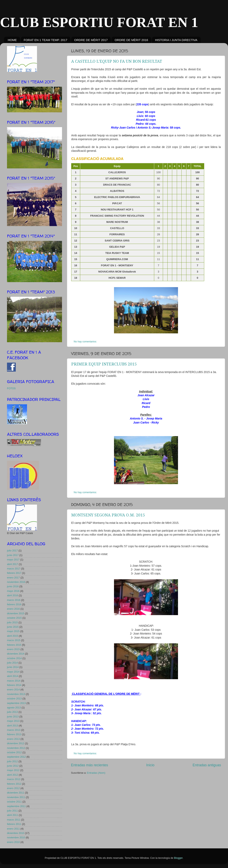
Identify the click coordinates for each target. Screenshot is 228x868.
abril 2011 (12, 815)
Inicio (150, 765)
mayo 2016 (13, 591)
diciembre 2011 (16, 793)
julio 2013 (12, 712)
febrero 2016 (14, 604)
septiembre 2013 (16, 703)
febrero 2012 (14, 784)
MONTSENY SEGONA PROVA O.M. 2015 (108, 515)
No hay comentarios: (86, 342)
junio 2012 (13, 766)
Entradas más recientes (89, 765)
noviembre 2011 (16, 797)
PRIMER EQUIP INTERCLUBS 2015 (104, 364)
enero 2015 (13, 649)
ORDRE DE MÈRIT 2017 (91, 40)
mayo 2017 (13, 560)
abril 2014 (12, 676)
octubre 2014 (14, 658)
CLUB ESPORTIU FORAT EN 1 (99, 22)
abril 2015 (12, 636)
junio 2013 (13, 717)
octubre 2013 (14, 699)
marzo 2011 (14, 820)
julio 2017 (12, 551)
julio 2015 (12, 623)
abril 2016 (12, 595)
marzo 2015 (14, 640)
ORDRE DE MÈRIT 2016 (131, 40)
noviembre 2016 (16, 582)
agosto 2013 (14, 708)
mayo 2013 (13, 721)
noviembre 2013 (16, 694)
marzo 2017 (14, 569)
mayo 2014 (13, 672)
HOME (12, 40)
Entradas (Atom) (96, 773)
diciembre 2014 (16, 654)
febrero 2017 (14, 573)
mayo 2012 (13, 770)
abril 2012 (12, 775)
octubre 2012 (14, 752)
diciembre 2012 (16, 743)
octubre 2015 (14, 618)
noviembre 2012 (16, 748)
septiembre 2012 (16, 757)
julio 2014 (12, 663)
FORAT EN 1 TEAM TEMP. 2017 (46, 40)
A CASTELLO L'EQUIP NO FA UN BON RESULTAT (117, 61)
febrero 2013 (14, 734)
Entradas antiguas (207, 765)
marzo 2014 (14, 681)
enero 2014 (13, 690)
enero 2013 (13, 739)
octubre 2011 (14, 802)
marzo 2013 (14, 730)
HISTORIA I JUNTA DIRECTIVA (176, 40)
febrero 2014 (14, 685)
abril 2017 (12, 564)
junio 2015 (13, 627)
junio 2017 (13, 555)
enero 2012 (13, 788)
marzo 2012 (14, 779)
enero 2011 (13, 829)
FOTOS (11, 388)
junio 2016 (13, 586)
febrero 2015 (14, 645)
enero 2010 (13, 842)
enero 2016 (13, 609)
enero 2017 (13, 578)
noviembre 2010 (16, 838)
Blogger (178, 858)
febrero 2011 (14, 824)
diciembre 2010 (16, 833)
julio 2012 (12, 761)
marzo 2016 (14, 600)
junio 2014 (13, 667)
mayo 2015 (13, 631)
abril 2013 (12, 726)
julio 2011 (12, 811)
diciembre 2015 (16, 614)
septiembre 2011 (16, 806)
